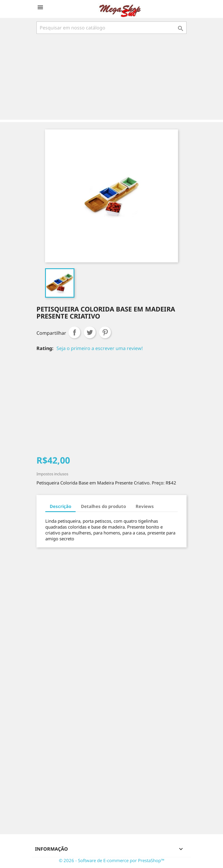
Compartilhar (74, 332)
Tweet (90, 332)
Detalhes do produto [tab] (103, 506)
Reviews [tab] (145, 506)
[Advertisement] (113, 77)
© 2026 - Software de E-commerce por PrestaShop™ (112, 860)
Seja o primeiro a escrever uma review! (100, 348)
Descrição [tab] (60, 506)
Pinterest (105, 332)
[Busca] (111, 28)
